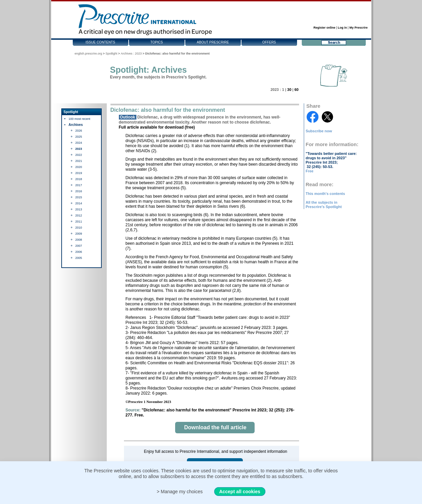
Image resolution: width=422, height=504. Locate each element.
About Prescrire (213, 42)
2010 (79, 228)
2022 (79, 155)
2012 (79, 215)
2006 (79, 252)
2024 (79, 143)
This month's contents (326, 194)
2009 (79, 234)
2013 (79, 209)
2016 (79, 191)
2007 (79, 246)
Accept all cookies (240, 492)
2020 (79, 167)
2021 (79, 161)
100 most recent (80, 119)
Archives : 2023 (131, 54)
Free (310, 171)
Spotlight (111, 54)
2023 (79, 149)
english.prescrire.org (89, 54)
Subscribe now (319, 131)
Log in (342, 28)
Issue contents (100, 42)
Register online (324, 28)
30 (289, 90)
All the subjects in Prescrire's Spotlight (324, 205)
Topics (156, 42)
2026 (79, 131)
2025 (79, 137)
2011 (79, 222)
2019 (79, 173)
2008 (79, 240)
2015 (79, 197)
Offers (269, 42)
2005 (79, 258)
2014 (79, 203)
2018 (79, 179)
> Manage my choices (180, 492)
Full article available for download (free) (157, 127)
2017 (79, 185)
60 (296, 90)
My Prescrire (358, 28)
